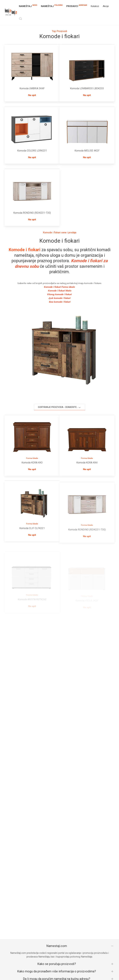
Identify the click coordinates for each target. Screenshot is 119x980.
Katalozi (95, 6)
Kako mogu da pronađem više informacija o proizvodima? (57, 971)
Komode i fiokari (25, 250)
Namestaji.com (57, 946)
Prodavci (77, 6)
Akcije (106, 6)
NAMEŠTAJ (28, 6)
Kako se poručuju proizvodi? (57, 964)
